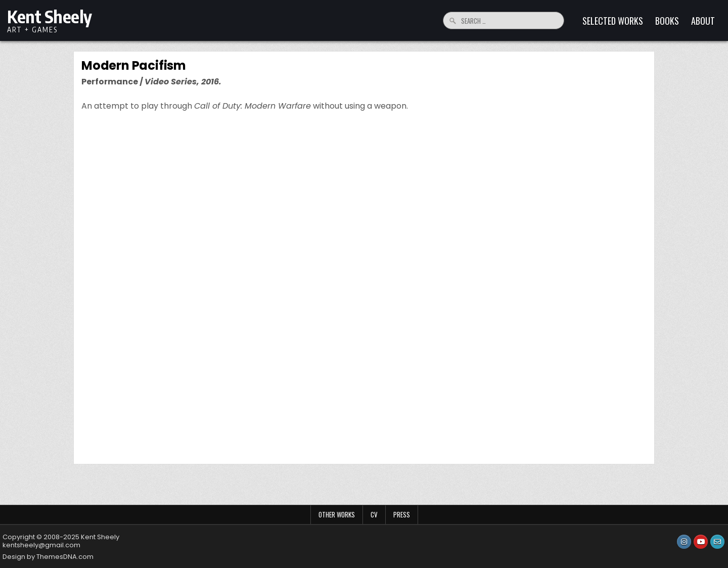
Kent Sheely (50, 16)
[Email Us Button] (717, 542)
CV (374, 514)
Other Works (337, 514)
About (703, 21)
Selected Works (613, 21)
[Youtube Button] (701, 542)
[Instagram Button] (684, 542)
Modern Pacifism (134, 65)
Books (667, 21)
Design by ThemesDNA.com (48, 557)
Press (402, 514)
